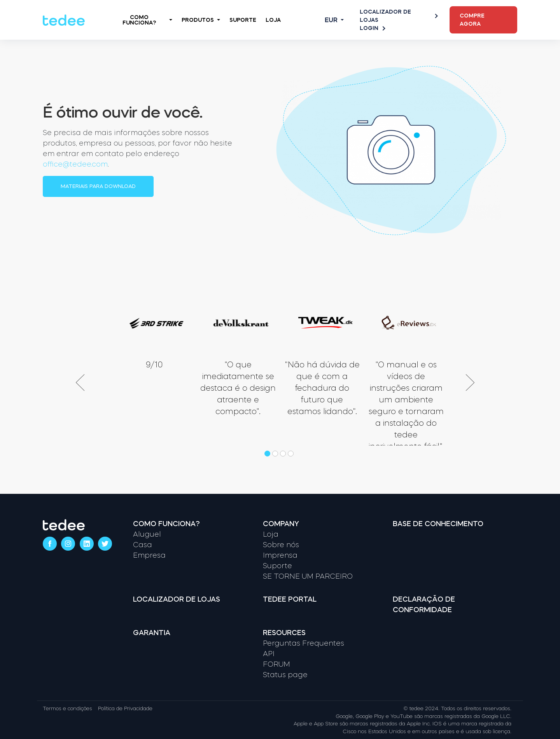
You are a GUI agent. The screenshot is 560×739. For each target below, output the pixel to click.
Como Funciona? (147, 20)
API (269, 654)
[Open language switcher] (328, 20)
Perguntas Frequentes (304, 643)
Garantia (152, 633)
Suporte (243, 20)
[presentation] (85, 383)
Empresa (149, 555)
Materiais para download (98, 186)
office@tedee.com (75, 164)
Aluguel (147, 534)
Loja (273, 20)
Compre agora (472, 20)
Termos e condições (67, 708)
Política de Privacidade (125, 708)
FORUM (276, 664)
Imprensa (280, 555)
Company (281, 524)
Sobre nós (281, 545)
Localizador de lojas (398, 16)
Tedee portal (290, 599)
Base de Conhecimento (438, 524)
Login (372, 28)
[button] (268, 454)
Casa (143, 545)
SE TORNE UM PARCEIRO (308, 576)
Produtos (201, 20)
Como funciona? (166, 524)
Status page (285, 675)
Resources (284, 633)
